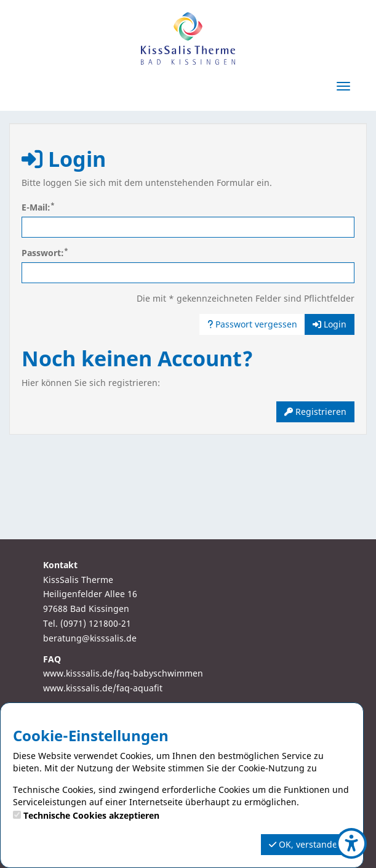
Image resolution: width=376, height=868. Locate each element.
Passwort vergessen (252, 324)
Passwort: (45, 253)
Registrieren (315, 412)
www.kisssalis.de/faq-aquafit (103, 688)
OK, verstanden (306, 844)
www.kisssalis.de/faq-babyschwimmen (123, 673)
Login (330, 324)
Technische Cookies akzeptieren (91, 815)
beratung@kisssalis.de (90, 638)
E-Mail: (38, 207)
